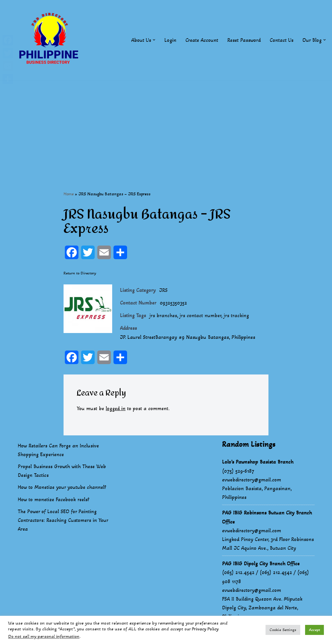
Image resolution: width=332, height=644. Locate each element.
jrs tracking (236, 316)
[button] (154, 40)
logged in (116, 408)
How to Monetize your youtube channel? (62, 487)
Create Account (202, 40)
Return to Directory (80, 273)
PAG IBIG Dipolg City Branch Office (261, 564)
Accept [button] (314, 630)
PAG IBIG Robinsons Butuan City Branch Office (267, 517)
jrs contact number (200, 316)
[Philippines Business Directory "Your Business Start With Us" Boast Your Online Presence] (50, 40)
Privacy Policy (205, 629)
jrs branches (163, 316)
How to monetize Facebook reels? (54, 500)
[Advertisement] (166, 125)
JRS (163, 290)
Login (170, 40)
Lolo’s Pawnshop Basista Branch (258, 462)
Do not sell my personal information (44, 636)
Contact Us (282, 40)
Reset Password (244, 40)
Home (69, 194)
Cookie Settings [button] (283, 630)
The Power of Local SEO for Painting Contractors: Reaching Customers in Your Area (63, 520)
